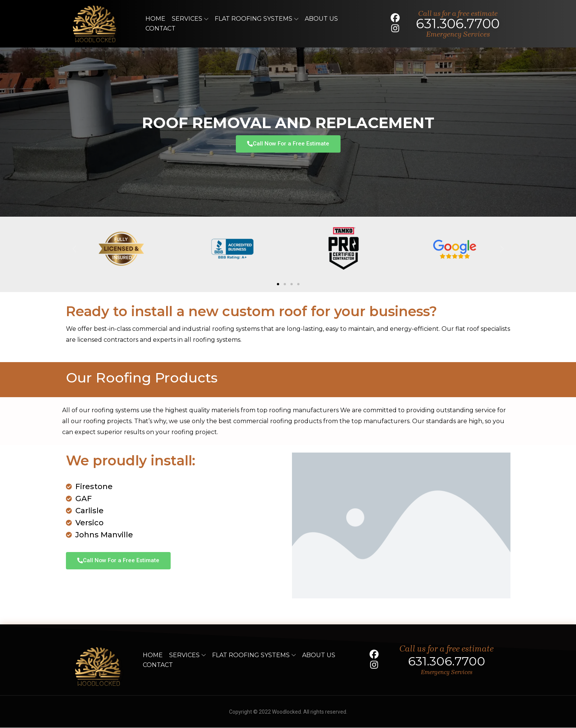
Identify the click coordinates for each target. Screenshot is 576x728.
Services (190, 19)
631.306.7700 (458, 24)
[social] (393, 18)
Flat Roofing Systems (257, 19)
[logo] (95, 24)
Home (155, 19)
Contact (160, 28)
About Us (321, 19)
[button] (74, 249)
